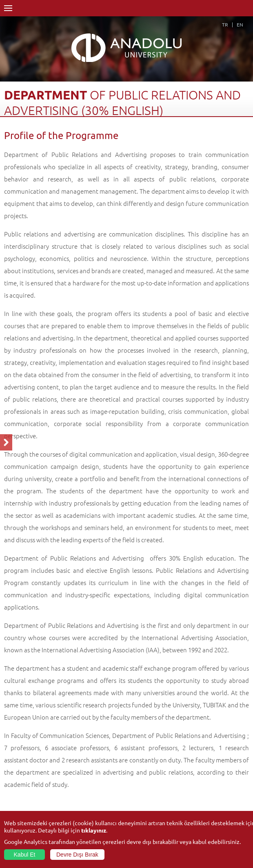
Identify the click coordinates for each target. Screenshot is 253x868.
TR (225, 24)
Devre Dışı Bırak (77, 855)
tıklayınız (94, 830)
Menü (8, 8)
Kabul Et (25, 855)
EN (240, 24)
